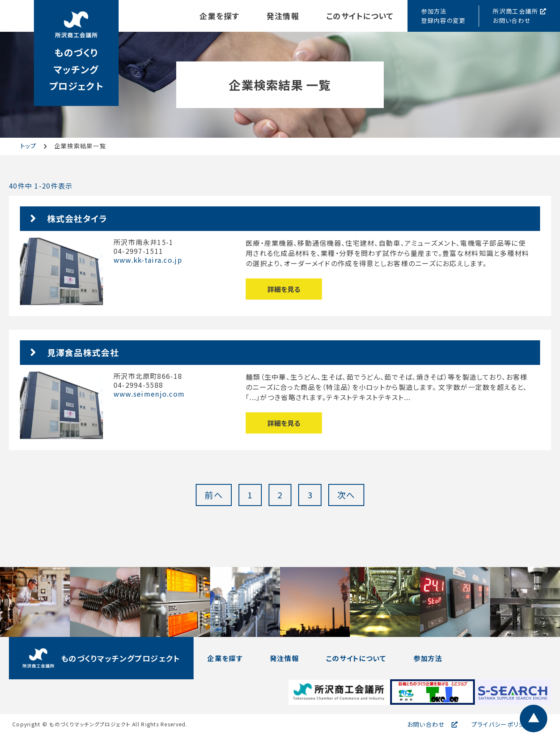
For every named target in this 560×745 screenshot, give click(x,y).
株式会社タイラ (77, 218)
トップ (29, 146)
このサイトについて (360, 16)
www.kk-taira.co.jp (148, 260)
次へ (346, 495)
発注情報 (283, 16)
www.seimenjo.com (149, 394)
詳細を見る (284, 289)
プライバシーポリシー (501, 724)
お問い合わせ (426, 724)
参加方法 (428, 658)
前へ (214, 495)
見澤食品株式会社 (83, 352)
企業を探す (219, 16)
